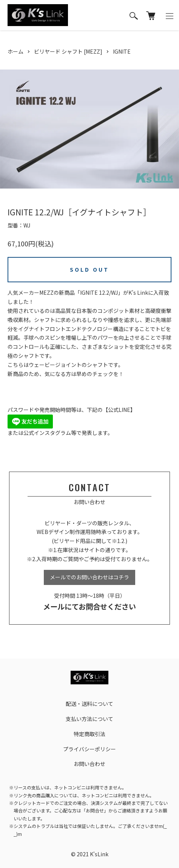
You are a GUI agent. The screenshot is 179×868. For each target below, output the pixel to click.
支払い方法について (89, 719)
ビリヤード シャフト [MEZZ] (68, 51)
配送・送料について (89, 704)
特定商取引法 (89, 734)
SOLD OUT (89, 269)
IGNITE (122, 51)
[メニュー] (170, 15)
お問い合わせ (89, 764)
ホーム (15, 51)
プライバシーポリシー (89, 749)
